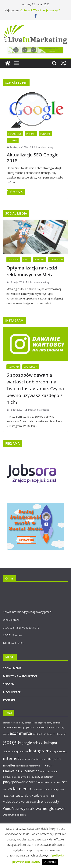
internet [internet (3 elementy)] (11, 758)
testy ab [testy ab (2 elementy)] (22, 795)
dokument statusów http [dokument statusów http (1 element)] (47, 727)
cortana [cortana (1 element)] (7, 727)
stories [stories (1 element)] (47, 790)
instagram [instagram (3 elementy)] (39, 751)
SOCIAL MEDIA (12, 668)
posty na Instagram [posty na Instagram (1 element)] (44, 777)
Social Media (56, 260)
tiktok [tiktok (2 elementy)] (34, 795)
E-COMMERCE (12, 692)
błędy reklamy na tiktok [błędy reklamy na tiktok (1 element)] (50, 723)
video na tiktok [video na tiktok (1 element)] (47, 796)
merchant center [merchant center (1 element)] (49, 772)
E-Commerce (15, 134)
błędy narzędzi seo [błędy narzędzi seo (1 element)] (28, 723)
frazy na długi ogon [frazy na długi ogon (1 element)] (57, 734)
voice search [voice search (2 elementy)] (31, 801)
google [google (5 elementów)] (12, 742)
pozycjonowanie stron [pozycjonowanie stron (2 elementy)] (20, 782)
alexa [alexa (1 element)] (15, 723)
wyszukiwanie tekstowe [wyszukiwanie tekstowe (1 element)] (14, 815)
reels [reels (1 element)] (41, 782)
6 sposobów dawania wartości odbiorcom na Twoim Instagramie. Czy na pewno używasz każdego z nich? (35, 388)
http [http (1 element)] (41, 743)
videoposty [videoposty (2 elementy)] (12, 801)
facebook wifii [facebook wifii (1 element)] (40, 734)
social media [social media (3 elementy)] (19, 789)
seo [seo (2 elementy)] (65, 782)
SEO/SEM (13, 141)
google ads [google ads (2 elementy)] (30, 743)
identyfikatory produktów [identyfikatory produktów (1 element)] (16, 752)
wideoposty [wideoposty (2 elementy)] (50, 801)
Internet (31, 134)
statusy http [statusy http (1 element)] (38, 790)
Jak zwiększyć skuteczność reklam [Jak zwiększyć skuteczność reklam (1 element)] (36, 759)
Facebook (13, 260)
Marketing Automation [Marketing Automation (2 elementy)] (21, 771)
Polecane (45, 134)
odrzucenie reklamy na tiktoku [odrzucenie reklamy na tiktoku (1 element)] (19, 777)
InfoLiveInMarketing (43, 147)
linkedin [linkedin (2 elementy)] (47, 765)
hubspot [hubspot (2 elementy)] (51, 743)
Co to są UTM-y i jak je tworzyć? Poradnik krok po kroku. (40, 12)
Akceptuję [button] (50, 862)
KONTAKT (9, 700)
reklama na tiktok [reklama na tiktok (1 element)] (53, 782)
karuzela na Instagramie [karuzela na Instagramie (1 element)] (28, 766)
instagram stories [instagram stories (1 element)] (59, 752)
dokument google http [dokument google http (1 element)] (23, 727)
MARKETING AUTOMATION (20, 676)
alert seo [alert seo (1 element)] (7, 723)
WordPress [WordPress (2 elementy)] (11, 809)
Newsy (26, 260)
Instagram (13, 367)
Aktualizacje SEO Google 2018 (33, 158)
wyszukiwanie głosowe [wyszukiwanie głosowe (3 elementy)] (42, 808)
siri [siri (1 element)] (4, 790)
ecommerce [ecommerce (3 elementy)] (21, 733)
